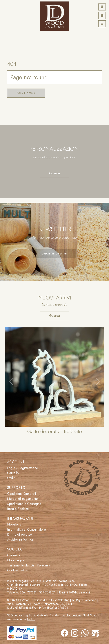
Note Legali (16, 560)
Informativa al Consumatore (27, 530)
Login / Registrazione (23, 468)
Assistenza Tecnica (20, 539)
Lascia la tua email (55, 253)
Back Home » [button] (26, 93)
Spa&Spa (89, 615)
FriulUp (31, 619)
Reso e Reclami (18, 509)
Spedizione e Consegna (24, 504)
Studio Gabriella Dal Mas (44, 615)
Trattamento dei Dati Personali (29, 565)
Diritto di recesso (20, 534)
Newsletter (15, 524)
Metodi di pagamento (22, 499)
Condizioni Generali (22, 494)
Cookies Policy (17, 570)
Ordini (12, 478)
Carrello (13, 473)
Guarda (54, 173)
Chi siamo (14, 555)
